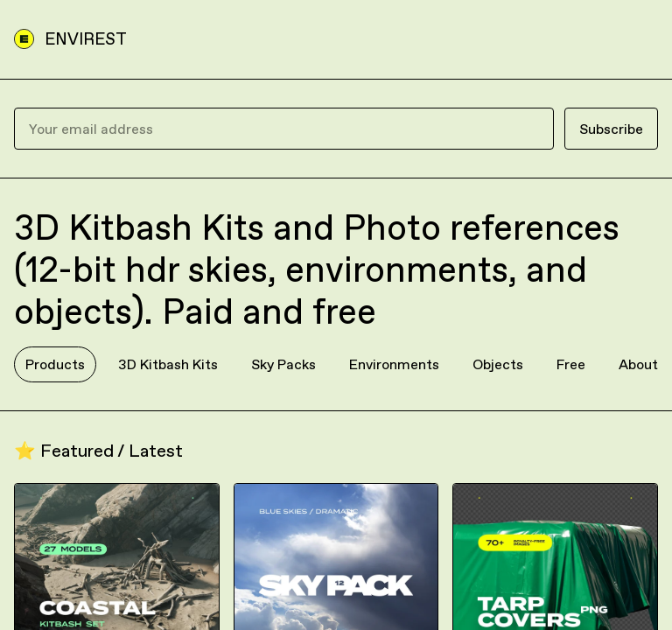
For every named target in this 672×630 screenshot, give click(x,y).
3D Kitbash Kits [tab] (168, 364)
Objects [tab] (498, 364)
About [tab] (638, 364)
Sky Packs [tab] (283, 364)
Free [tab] (571, 364)
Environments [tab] (394, 364)
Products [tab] (55, 364)
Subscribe (611, 129)
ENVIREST (86, 39)
